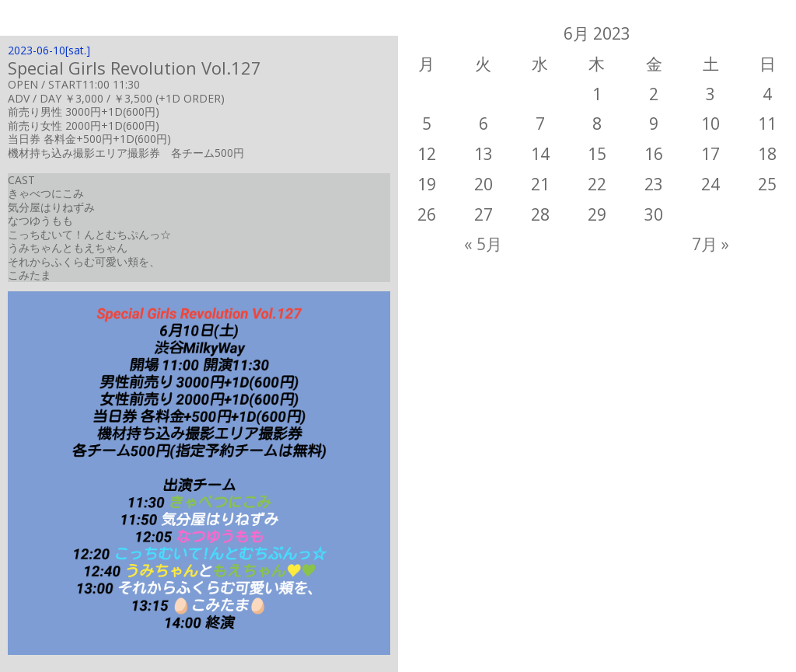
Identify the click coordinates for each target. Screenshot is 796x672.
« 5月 (483, 244)
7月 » (710, 244)
